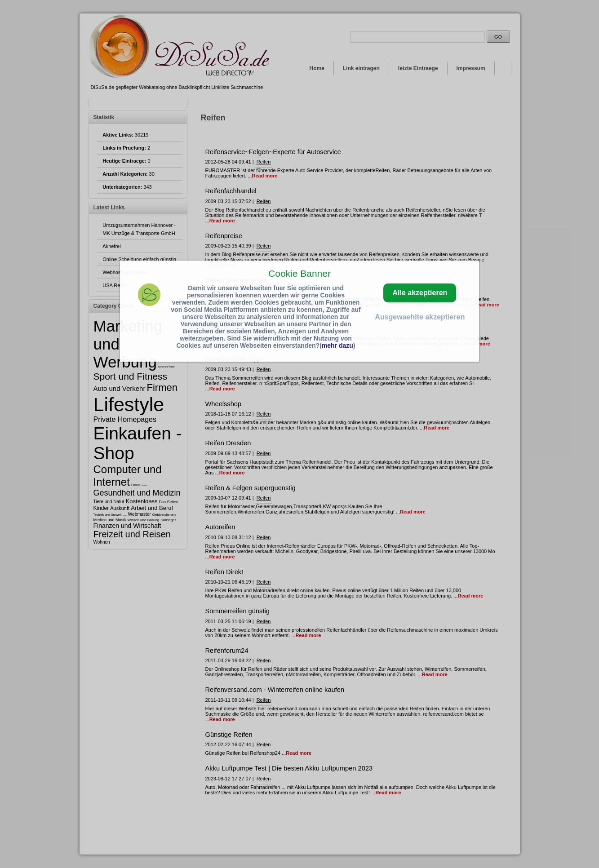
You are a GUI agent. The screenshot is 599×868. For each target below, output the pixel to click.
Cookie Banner (299, 273)
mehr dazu (337, 345)
